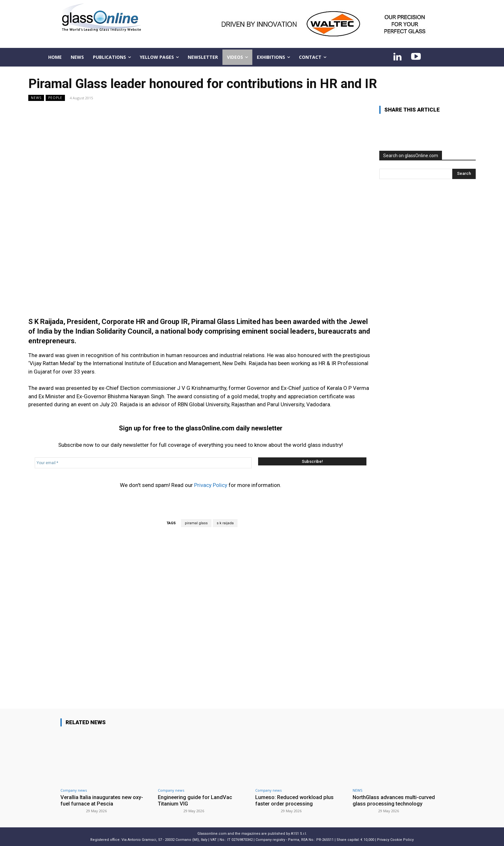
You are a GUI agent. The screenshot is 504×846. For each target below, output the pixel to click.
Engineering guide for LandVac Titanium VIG (196, 800)
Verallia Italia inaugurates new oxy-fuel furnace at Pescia (103, 800)
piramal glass (196, 523)
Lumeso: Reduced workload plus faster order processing (295, 800)
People (55, 98)
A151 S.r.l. (299, 833)
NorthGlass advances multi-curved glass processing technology (395, 800)
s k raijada (225, 523)
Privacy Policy (211, 485)
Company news (74, 790)
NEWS (36, 98)
